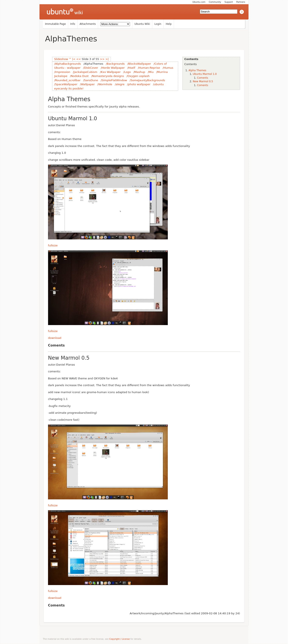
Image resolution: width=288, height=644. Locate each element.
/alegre (120, 84)
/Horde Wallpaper (113, 68)
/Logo (127, 72)
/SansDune (90, 80)
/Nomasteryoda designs (108, 76)
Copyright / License (120, 639)
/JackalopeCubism (85, 72)
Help (169, 24)
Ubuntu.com (199, 2)
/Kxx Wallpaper (110, 72)
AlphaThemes (71, 39)
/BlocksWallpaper (139, 64)
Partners (241, 2)
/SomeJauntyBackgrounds (148, 80)
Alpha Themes (197, 70)
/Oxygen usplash (138, 76)
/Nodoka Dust (79, 76)
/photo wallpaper (139, 84)
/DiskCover (91, 68)
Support (229, 2)
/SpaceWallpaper (66, 84)
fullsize (53, 245)
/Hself (131, 68)
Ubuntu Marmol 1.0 (205, 74)
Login (158, 24)
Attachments (88, 24)
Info (73, 24)
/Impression (62, 72)
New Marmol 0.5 (203, 81)
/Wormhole (105, 84)
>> (102, 59)
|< (74, 59)
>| (107, 59)
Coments (203, 78)
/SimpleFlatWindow (114, 80)
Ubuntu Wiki (142, 24)
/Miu (151, 72)
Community (215, 2)
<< (79, 59)
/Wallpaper (87, 84)
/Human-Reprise (149, 68)
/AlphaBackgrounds (68, 64)
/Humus (168, 68)
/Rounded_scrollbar (67, 80)
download (55, 338)
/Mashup (139, 72)
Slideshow (61, 59)
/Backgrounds (115, 64)
